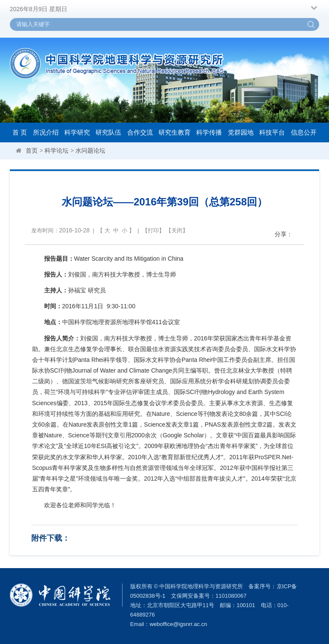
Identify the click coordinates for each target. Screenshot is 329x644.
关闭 (177, 230)
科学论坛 (57, 150)
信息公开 (304, 132)
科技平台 (272, 132)
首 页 (20, 132)
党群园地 (241, 132)
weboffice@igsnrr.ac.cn (178, 624)
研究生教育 (175, 132)
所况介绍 (46, 132)
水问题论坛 (90, 150)
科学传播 (209, 132)
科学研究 (77, 132)
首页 (32, 150)
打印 (153, 230)
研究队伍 (108, 132)
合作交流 (140, 132)
